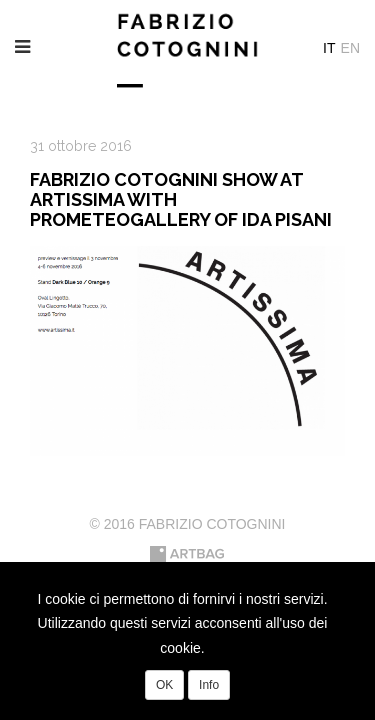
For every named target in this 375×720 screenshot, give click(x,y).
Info (209, 685)
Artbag (187, 554)
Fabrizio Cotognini (188, 50)
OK (164, 685)
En (350, 48)
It (329, 48)
